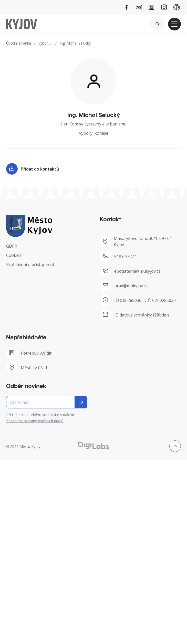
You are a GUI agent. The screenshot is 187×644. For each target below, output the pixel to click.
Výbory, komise (51, 43)
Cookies (14, 255)
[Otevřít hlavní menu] (174, 24)
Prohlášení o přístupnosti (31, 265)
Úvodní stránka (19, 43)
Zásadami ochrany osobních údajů (35, 421)
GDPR (12, 246)
